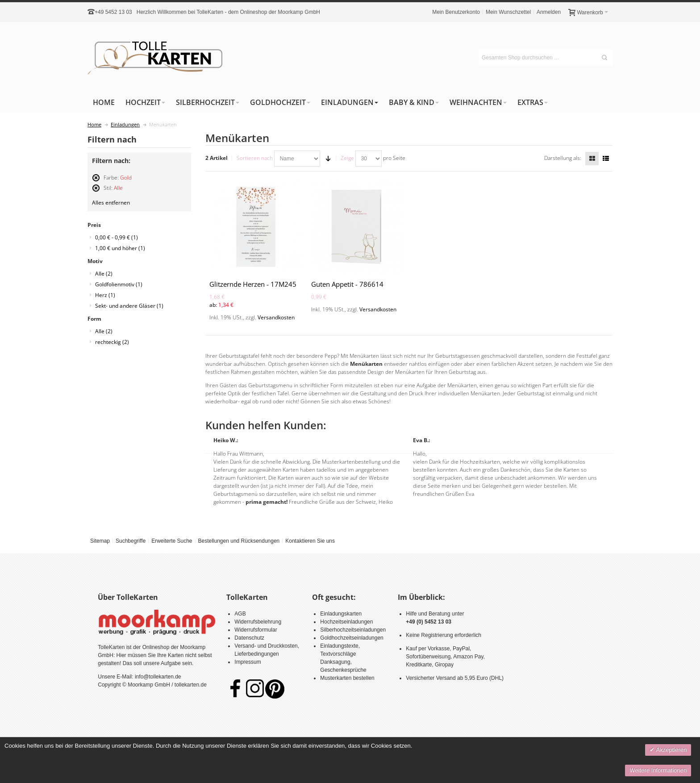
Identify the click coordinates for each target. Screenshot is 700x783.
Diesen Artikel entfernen (96, 182)
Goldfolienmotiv (119, 284)
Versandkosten (276, 317)
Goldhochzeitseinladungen (352, 638)
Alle (104, 274)
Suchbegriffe (131, 541)
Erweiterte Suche (172, 541)
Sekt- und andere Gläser (129, 306)
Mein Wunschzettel (508, 12)
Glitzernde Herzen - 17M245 (253, 284)
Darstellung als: (563, 158)
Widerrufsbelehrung (258, 622)
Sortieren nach (255, 158)
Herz (105, 295)
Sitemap (100, 541)
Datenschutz (249, 638)
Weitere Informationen (658, 770)
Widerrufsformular (256, 630)
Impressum (248, 662)
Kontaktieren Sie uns (310, 541)
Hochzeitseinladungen (346, 622)
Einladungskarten (341, 614)
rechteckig (112, 342)
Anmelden (549, 12)
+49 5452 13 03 (113, 12)
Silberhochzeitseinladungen (353, 630)
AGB (240, 614)
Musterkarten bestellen (347, 678)
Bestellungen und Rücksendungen (239, 541)
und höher (120, 248)
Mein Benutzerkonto (456, 12)
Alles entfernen (111, 203)
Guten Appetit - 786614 (347, 284)
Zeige (347, 158)
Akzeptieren (671, 750)
